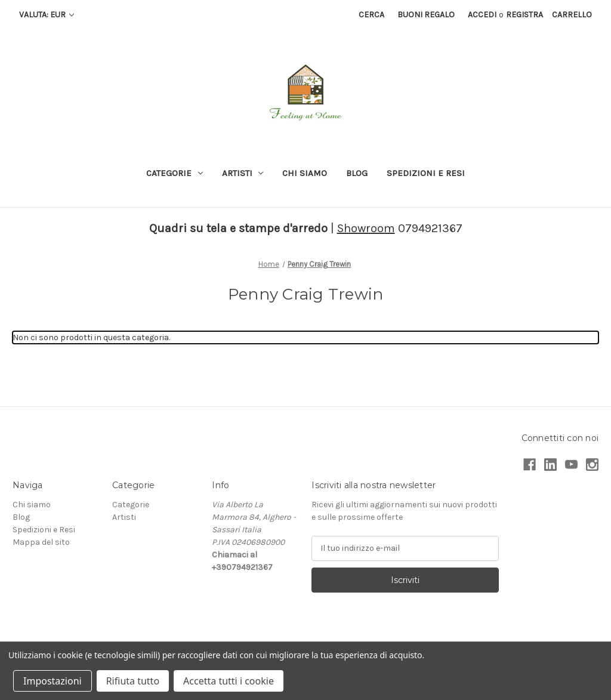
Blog (357, 173)
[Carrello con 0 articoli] (572, 15)
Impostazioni (53, 681)
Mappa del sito (41, 542)
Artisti (243, 173)
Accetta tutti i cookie (229, 681)
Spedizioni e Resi (426, 173)
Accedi (482, 15)
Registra (524, 15)
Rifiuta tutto (133, 681)
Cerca (371, 15)
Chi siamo (305, 173)
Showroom (366, 228)
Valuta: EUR (47, 15)
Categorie (175, 173)
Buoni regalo (426, 15)
